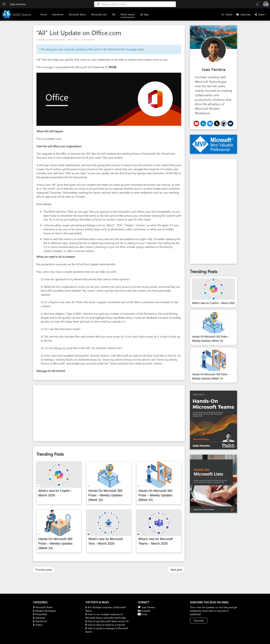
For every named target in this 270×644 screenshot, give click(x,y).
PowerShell (40, 614)
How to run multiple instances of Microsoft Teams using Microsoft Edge (106, 616)
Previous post (44, 569)
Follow (229, 14)
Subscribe (245, 14)
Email (142, 614)
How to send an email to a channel (105, 625)
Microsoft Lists (99, 14)
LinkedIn (144, 611)
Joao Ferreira (213, 69)
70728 (112, 67)
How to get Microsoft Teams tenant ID (107, 621)
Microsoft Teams (78, 14)
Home (44, 14)
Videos (38, 625)
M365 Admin (128, 14)
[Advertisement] (109, 413)
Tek (114, 14)
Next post (176, 569)
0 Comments (88, 40)
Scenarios (39, 618)
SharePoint (58, 14)
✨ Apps (145, 14)
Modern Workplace (44, 611)
